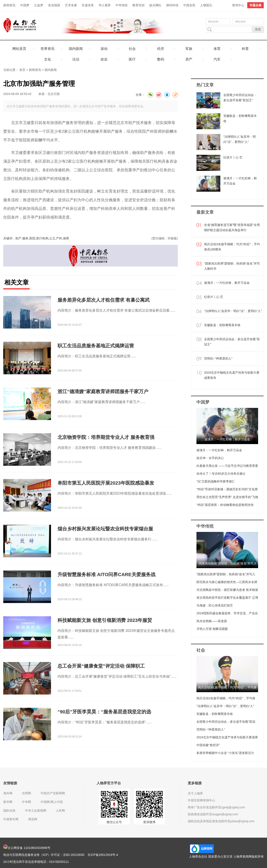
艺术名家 (71, 5)
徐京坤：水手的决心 (210, 458)
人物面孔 (206, 5)
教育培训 (138, 5)
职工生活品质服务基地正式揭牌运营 (96, 346)
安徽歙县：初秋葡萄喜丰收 (222, 325)
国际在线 (9, 811)
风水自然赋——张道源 (212, 621)
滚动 (104, 49)
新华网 (8, 802)
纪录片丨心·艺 (214, 297)
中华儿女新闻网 (36, 811)
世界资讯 (48, 49)
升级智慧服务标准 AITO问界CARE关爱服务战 (106, 575)
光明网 (26, 793)
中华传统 (122, 5)
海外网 (8, 793)
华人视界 (105, 5)
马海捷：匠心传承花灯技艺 (215, 605)
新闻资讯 (9, 5)
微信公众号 (114, 822)
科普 (245, 49)
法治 (76, 59)
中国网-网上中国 (52, 802)
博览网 (33, 819)
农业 (104, 59)
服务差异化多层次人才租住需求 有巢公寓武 (104, 300)
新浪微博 (149, 822)
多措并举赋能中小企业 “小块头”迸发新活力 (225, 753)
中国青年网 (11, 819)
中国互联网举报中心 (201, 800)
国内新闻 (76, 49)
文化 (48, 59)
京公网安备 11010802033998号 (27, 848)
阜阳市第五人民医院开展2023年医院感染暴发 (106, 483)
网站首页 (19, 49)
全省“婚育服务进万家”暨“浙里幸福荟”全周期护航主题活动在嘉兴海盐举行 (232, 227)
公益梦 (39, 5)
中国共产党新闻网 (53, 793)
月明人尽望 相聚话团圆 (212, 629)
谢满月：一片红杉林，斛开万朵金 (227, 283)
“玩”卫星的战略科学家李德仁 (216, 481)
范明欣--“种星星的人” (218, 358)
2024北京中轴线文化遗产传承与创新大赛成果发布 (232, 375)
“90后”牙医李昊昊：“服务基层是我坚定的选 (104, 712)
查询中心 (238, 5)
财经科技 (172, 5)
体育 (217, 49)
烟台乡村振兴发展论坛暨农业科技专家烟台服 (105, 529)
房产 (189, 59)
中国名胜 (189, 5)
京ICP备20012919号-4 (103, 855)
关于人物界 (195, 793)
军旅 (189, 49)
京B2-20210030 (74, 855)
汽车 (217, 59)
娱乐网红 (155, 5)
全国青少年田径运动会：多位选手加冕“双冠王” (232, 342)
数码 (161, 59)
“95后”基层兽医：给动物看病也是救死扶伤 (225, 505)
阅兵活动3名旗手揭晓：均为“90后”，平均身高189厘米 (232, 247)
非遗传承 (88, 5)
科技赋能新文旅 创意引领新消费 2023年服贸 (105, 620)
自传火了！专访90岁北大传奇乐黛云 (221, 474)
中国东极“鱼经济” (208, 745)
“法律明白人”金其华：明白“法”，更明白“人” (233, 311)
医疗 (132, 59)
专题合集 (255, 5)
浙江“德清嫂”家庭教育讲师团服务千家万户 (103, 391)
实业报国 (54, 5)
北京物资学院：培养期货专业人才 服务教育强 (106, 437)
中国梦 (25, 5)
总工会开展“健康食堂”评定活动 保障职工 (101, 666)
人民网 (60, 811)
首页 (22, 70)
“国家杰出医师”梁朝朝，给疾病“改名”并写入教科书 (232, 266)
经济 (161, 49)
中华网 (26, 802)
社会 (132, 49)
